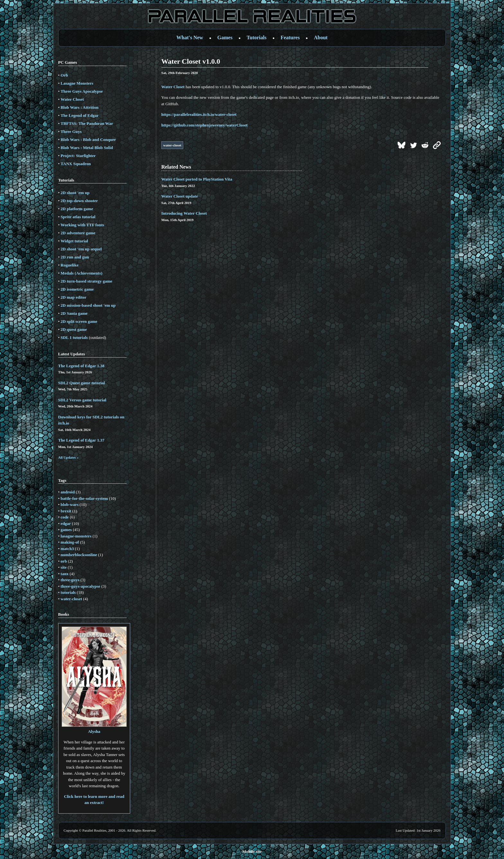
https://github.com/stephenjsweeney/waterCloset (204, 125)
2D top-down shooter (79, 201)
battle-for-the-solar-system (84, 498)
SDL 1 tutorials (74, 337)
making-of (70, 542)
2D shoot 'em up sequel (81, 249)
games (66, 530)
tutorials (68, 592)
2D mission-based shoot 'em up (88, 305)
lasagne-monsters (76, 536)
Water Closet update (180, 196)
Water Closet (72, 99)
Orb (64, 75)
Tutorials (256, 37)
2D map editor (74, 297)
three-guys (70, 580)
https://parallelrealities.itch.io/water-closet (199, 114)
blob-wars (70, 504)
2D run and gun (75, 257)
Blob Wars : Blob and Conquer (88, 140)
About (321, 37)
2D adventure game (78, 233)
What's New (190, 37)
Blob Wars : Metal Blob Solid (87, 148)
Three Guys (71, 131)
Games (225, 37)
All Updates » (68, 457)
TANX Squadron (76, 164)
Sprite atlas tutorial (78, 217)
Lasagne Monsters (77, 83)
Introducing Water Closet (184, 213)
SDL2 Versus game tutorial (82, 400)
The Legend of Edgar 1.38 (81, 366)
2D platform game (77, 209)
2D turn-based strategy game (87, 281)
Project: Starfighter (78, 156)
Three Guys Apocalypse (82, 91)
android (68, 492)
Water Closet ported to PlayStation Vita (197, 179)
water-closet (72, 599)
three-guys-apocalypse (81, 586)
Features (290, 37)
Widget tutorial (74, 241)
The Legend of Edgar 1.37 (81, 440)
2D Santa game (74, 313)
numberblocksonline (79, 555)
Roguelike (70, 265)
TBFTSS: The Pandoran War (87, 123)
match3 (67, 549)
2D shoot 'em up (75, 193)
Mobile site (252, 851)
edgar (66, 523)
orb (64, 561)
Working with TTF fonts (82, 225)
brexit (66, 511)
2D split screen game (79, 321)
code (65, 517)
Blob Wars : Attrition (80, 107)
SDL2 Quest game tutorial (82, 383)
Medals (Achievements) (82, 273)
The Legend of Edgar (80, 115)
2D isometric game (77, 289)
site (64, 567)
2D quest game (74, 329)
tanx (65, 574)
